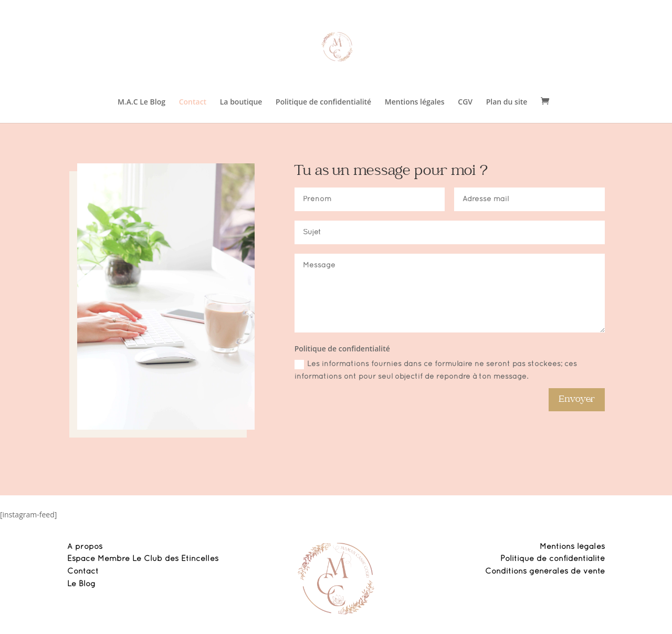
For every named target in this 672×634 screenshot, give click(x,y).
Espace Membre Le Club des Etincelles (143, 559)
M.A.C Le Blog (141, 102)
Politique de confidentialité (323, 102)
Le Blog (81, 584)
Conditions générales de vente (545, 571)
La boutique (241, 102)
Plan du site (507, 102)
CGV (465, 102)
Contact (193, 102)
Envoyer (577, 399)
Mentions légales (415, 102)
